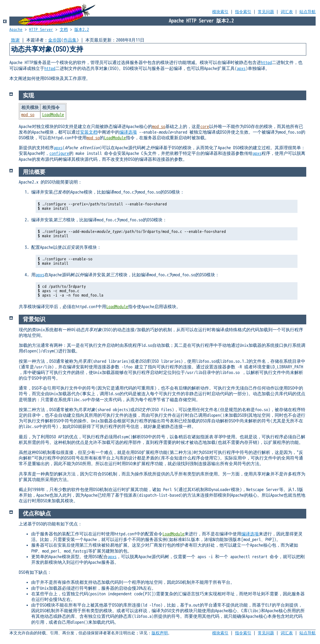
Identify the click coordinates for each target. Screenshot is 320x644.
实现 (28, 96)
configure (59, 153)
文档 (64, 30)
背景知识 (34, 319)
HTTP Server (41, 30)
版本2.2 (82, 30)
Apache (16, 30)
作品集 (70, 40)
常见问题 (266, 12)
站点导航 (307, 12)
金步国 (55, 40)
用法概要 (34, 172)
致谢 (15, 40)
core (205, 127)
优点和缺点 (37, 514)
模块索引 (220, 12)
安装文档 (89, 132)
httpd (266, 63)
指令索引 (243, 12)
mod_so (28, 115)
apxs (241, 69)
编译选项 (128, 132)
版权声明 (160, 633)
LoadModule (53, 115)
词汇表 (287, 12)
